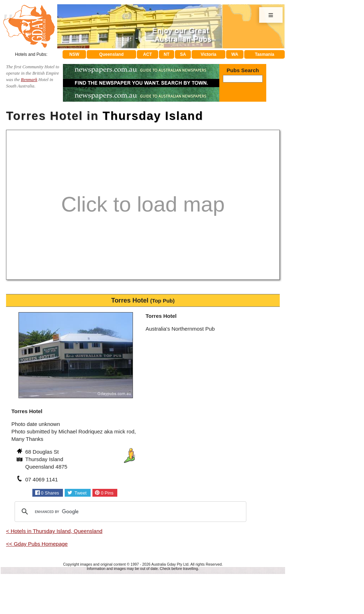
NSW (74, 54)
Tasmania (264, 54)
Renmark (29, 80)
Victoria (209, 54)
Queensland (111, 54)
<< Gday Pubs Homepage (37, 544)
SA (183, 54)
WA (235, 54)
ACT (148, 54)
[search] (129, 512)
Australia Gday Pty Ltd (170, 564)
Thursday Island (153, 116)
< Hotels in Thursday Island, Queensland (54, 531)
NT (166, 54)
